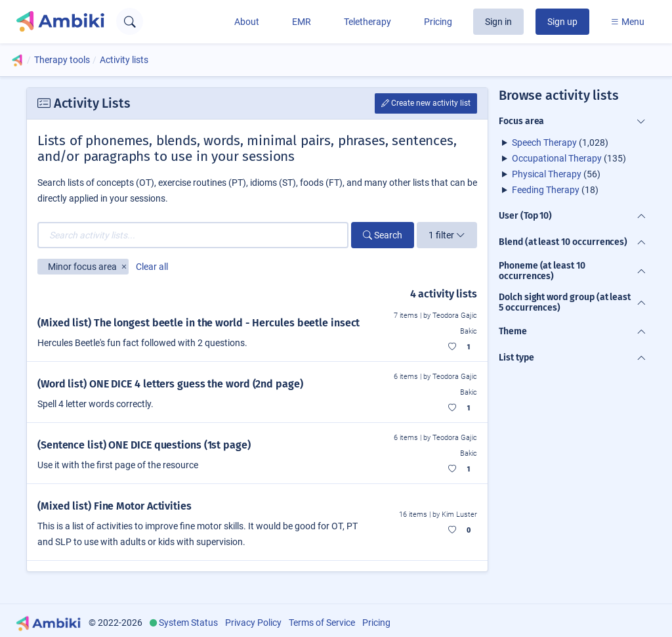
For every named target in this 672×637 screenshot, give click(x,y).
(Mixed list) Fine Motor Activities (115, 506)
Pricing (438, 22)
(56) (556, 174)
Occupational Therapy (557, 158)
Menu (627, 22)
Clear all (152, 267)
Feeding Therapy (546, 190)
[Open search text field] (130, 21)
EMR (302, 22)
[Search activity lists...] (193, 235)
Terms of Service (322, 623)
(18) (555, 190)
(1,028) (560, 143)
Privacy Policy (253, 623)
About (247, 22)
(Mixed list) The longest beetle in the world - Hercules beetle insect (199, 323)
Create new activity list (426, 103)
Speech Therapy (544, 143)
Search (383, 235)
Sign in (498, 22)
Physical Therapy (547, 174)
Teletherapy (367, 22)
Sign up (562, 22)
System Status (188, 623)
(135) (569, 158)
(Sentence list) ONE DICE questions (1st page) (144, 445)
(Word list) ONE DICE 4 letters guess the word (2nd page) (170, 384)
